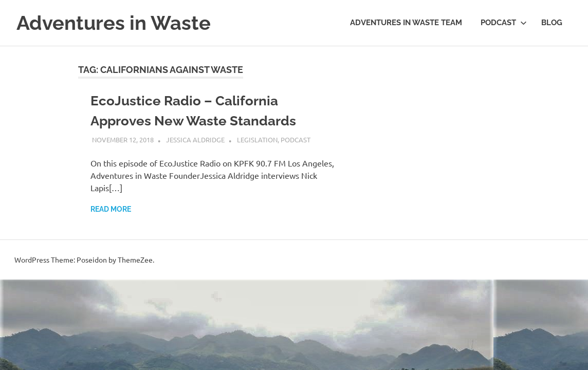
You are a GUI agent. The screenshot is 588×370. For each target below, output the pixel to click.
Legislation (257, 140)
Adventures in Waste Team (406, 23)
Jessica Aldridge (195, 140)
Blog (552, 23)
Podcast (504, 23)
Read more (111, 209)
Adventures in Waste (114, 23)
